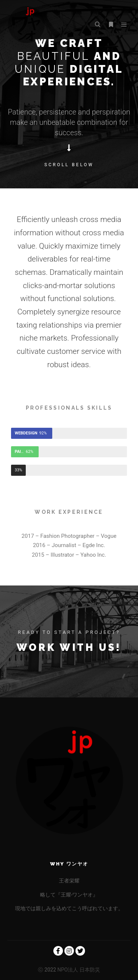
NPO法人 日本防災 (78, 970)
